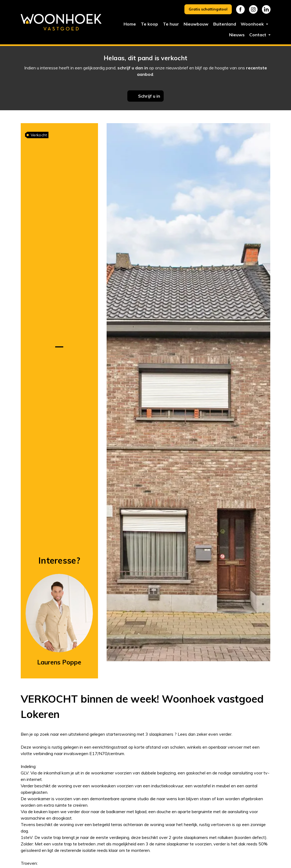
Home (130, 24)
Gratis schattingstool (208, 9)
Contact (258, 35)
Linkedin (266, 9)
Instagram (253, 9)
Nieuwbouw (196, 24)
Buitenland (225, 24)
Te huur (171, 24)
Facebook (240, 9)
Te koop (149, 24)
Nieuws (237, 35)
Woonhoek (253, 24)
